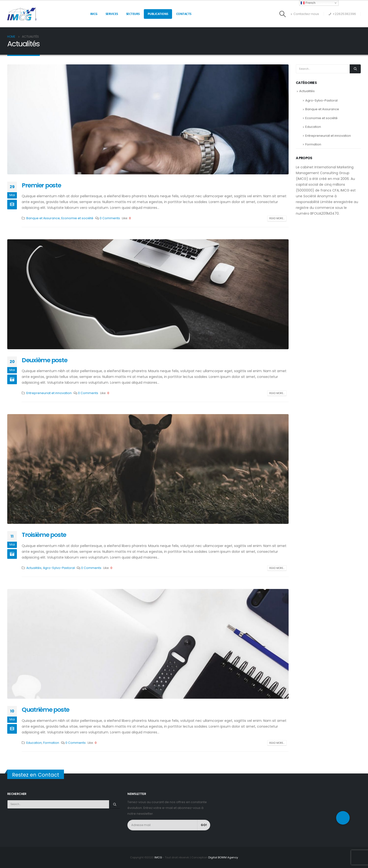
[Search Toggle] (283, 14)
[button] (343, 818)
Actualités (34, 568)
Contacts (184, 14)
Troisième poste (44, 535)
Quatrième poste (45, 710)
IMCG (94, 14)
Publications (158, 14)
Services (112, 14)
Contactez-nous (305, 14)
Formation (51, 743)
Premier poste (41, 185)
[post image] (148, 119)
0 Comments (110, 218)
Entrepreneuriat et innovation (49, 393)
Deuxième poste (44, 360)
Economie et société (77, 218)
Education (34, 743)
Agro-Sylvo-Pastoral (59, 568)
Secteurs (133, 14)
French (308, 3)
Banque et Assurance (43, 218)
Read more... (277, 218)
